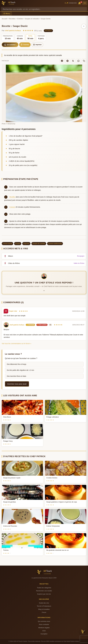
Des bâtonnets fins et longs (17, 364)
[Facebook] (62, 61)
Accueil (4, 19)
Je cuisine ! (10, 45)
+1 (50, 325)
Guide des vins (44, 603)
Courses (25, 45)
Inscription (44, 634)
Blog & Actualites (44, 609)
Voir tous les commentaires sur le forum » (16, 344)
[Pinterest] (67, 61)
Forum (44, 612)
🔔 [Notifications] (80, 3)
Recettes (12, 19)
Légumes (26, 243)
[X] (73, 61)
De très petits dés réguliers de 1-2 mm (20, 370)
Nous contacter (44, 624)
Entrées (20, 19)
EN (85, 3)
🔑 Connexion (72, 3)
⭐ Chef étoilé (30, 325)
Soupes (18, 243)
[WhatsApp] (78, 61)
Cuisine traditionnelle (55, 243)
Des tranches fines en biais (16, 376)
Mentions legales (44, 628)
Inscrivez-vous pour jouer (17, 384)
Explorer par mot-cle (44, 594)
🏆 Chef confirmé (42, 325)
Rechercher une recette (44, 591)
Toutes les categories (44, 588)
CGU (44, 631)
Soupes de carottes (39, 243)
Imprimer (37, 45)
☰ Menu (7, 14)
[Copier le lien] (84, 61)
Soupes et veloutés (32, 19)
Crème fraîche (8, 243)
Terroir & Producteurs (44, 606)
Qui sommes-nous (44, 621)
